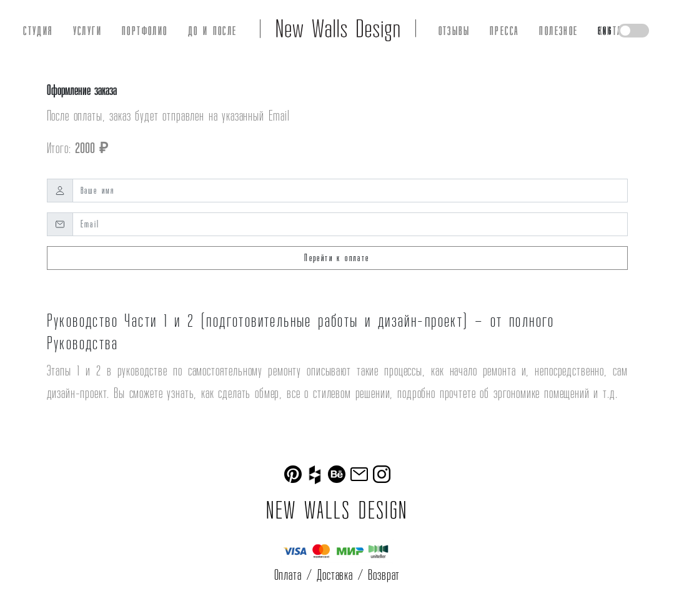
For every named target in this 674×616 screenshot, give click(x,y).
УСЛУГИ (87, 31)
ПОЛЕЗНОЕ (558, 31)
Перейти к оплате (337, 258)
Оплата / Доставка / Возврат (337, 574)
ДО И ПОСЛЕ (213, 31)
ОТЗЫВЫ (454, 31)
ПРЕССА (504, 31)
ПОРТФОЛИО (145, 31)
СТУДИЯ (38, 31)
